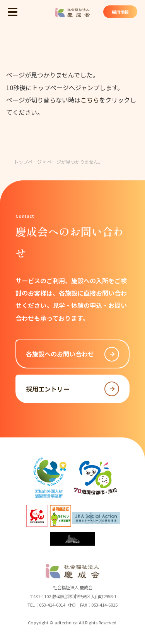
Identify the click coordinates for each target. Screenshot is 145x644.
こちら (90, 100)
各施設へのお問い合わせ (73, 354)
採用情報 (120, 12)
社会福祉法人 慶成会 (73, 13)
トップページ (28, 162)
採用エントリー (73, 389)
